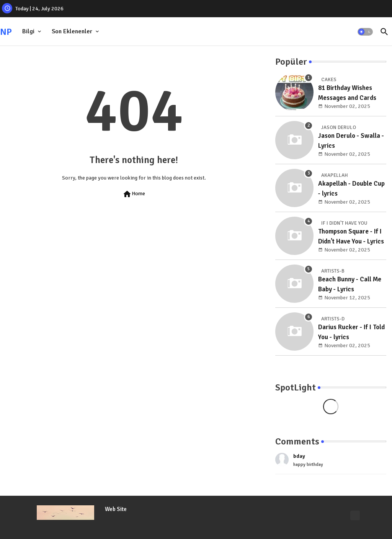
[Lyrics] (355, 515)
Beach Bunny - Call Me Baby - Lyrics (350, 284)
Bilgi (28, 31)
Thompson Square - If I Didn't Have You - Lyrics (351, 236)
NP (6, 32)
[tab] (32, 32)
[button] (365, 32)
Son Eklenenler (72, 31)
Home (134, 194)
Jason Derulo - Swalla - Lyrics (351, 141)
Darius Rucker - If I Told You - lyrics (351, 332)
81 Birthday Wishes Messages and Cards (347, 93)
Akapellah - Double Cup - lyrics (351, 189)
